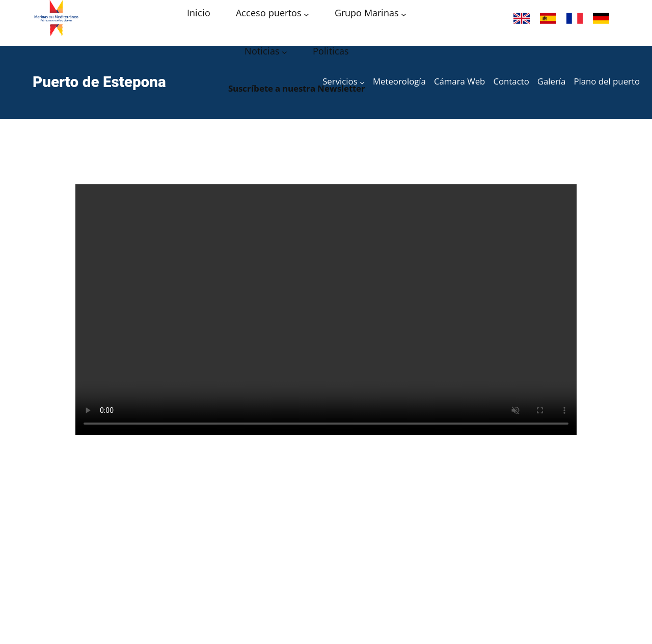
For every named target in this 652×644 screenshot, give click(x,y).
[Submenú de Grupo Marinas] (404, 14)
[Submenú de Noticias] (284, 52)
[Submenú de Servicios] (362, 82)
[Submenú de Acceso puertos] (306, 14)
